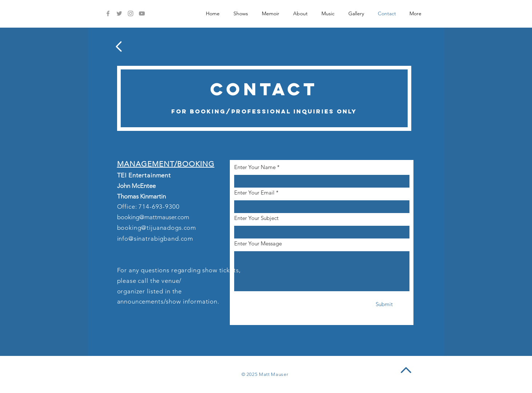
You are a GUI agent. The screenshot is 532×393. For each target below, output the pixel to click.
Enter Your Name (255, 167)
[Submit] (384, 304)
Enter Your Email (254, 193)
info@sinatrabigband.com (155, 238)
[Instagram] (131, 13)
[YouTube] (142, 13)
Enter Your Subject (256, 218)
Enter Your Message (258, 243)
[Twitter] (119, 13)
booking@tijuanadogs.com (157, 228)
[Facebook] (108, 13)
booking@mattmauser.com (153, 217)
